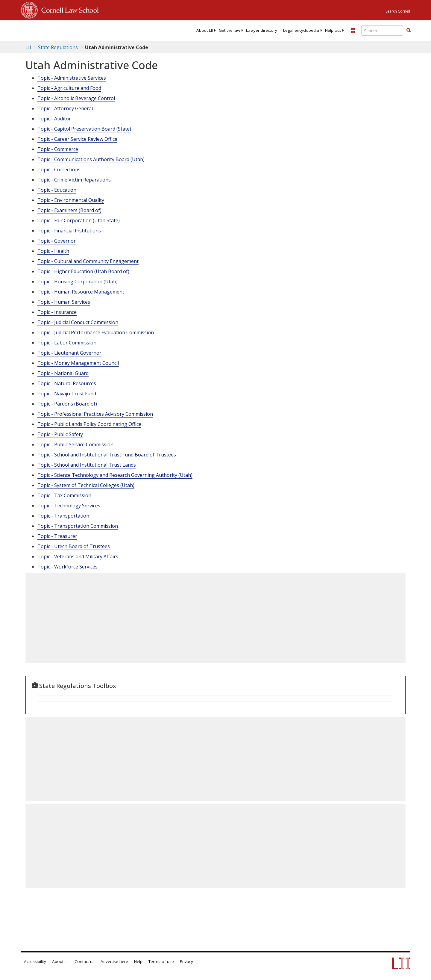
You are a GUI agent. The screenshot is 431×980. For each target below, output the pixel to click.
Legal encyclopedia (301, 30)
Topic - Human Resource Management (81, 292)
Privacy (186, 961)
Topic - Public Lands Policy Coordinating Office (89, 424)
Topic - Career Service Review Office (77, 139)
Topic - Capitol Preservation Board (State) (84, 129)
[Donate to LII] (353, 30)
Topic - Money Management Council (78, 363)
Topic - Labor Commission (67, 343)
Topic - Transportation (63, 516)
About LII (205, 30)
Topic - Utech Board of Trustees (74, 546)
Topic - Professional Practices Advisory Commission (95, 414)
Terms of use (161, 961)
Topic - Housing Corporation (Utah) (78, 282)
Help (138, 961)
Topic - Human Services (64, 302)
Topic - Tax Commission (64, 495)
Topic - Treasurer (57, 536)
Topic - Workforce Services (67, 567)
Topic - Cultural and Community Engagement (88, 261)
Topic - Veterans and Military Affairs (78, 556)
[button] (409, 30)
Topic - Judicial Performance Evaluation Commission (96, 332)
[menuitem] (205, 30)
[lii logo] (88, 30)
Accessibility (35, 961)
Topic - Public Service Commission (75, 444)
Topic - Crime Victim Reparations (74, 180)
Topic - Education (57, 190)
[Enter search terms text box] (382, 31)
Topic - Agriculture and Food (69, 88)
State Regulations (58, 47)
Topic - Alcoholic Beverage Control (76, 98)
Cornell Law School (68, 9)
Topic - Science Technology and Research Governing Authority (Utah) (115, 475)
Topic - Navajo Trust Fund (67, 394)
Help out (333, 30)
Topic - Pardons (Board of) (67, 404)
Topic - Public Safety (60, 434)
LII (28, 47)
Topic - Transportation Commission (78, 526)
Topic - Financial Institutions (69, 231)
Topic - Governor (57, 241)
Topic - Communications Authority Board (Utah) (91, 159)
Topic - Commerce (58, 149)
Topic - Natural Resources (67, 383)
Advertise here (114, 961)
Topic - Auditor (54, 119)
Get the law (229, 30)
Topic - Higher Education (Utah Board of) (83, 271)
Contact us (85, 961)
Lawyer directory (262, 30)
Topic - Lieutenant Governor (69, 353)
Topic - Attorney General (65, 108)
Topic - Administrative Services (72, 78)
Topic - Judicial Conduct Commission (78, 322)
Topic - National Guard (63, 373)
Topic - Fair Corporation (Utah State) (79, 220)
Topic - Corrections (59, 170)
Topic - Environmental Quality (71, 200)
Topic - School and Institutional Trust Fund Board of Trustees (107, 455)
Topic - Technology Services (69, 506)
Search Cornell (398, 11)
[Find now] (409, 31)
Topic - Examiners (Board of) (69, 210)
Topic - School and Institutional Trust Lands (87, 465)
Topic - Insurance (57, 312)
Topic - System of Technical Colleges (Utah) (86, 485)
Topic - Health (53, 251)
